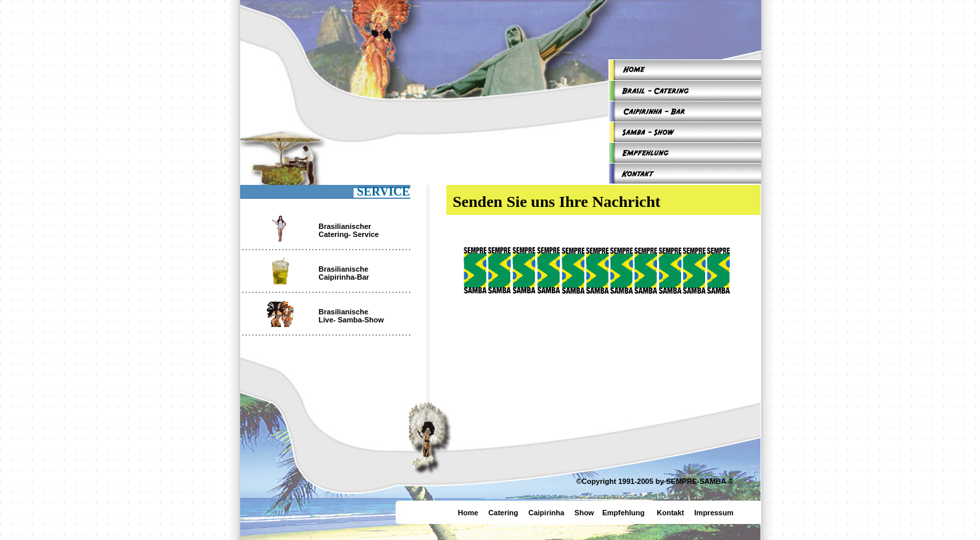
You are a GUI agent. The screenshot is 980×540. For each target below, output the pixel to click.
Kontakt (671, 513)
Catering (503, 513)
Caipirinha (550, 513)
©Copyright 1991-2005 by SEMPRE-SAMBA (651, 481)
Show (584, 513)
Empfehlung (624, 513)
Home (468, 513)
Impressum (714, 513)
